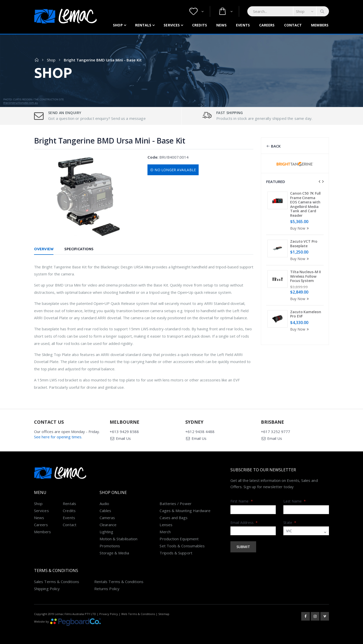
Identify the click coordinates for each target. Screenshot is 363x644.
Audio (104, 504)
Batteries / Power (175, 504)
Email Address (244, 523)
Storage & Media (114, 553)
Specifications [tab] (79, 249)
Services (172, 25)
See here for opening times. (58, 437)
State (290, 523)
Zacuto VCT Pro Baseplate (304, 244)
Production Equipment (179, 539)
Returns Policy (107, 589)
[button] (196, 11)
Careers (267, 25)
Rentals (143, 25)
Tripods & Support (176, 553)
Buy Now (300, 228)
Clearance (108, 525)
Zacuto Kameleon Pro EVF (306, 314)
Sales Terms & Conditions (57, 582)
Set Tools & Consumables (182, 546)
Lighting (107, 532)
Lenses (166, 525)
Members (320, 25)
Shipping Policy (47, 589)
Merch (165, 532)
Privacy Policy (109, 614)
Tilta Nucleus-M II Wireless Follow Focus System (306, 276)
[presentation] (319, 182)
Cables (105, 511)
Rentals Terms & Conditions (119, 582)
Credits (200, 25)
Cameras (107, 518)
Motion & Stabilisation (119, 539)
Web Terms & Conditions (138, 614)
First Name (242, 501)
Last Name (295, 501)
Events (243, 25)
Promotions (110, 546)
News (221, 25)
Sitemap (164, 614)
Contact (293, 25)
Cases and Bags (174, 518)
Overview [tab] (44, 249)
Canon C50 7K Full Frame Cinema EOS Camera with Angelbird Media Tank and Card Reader (305, 204)
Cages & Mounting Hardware (185, 511)
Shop (118, 25)
